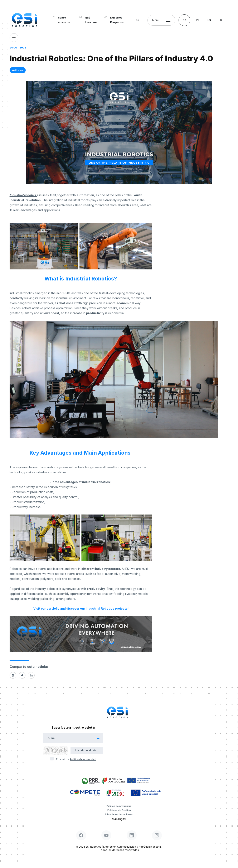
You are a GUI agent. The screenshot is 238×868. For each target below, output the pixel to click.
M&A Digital (119, 819)
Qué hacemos (91, 20)
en (209, 20)
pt (198, 20)
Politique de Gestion (119, 810)
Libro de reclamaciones (119, 814)
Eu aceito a (76, 759)
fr (220, 20)
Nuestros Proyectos (117, 20)
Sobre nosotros (64, 20)
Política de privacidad (119, 806)
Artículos (18, 70)
